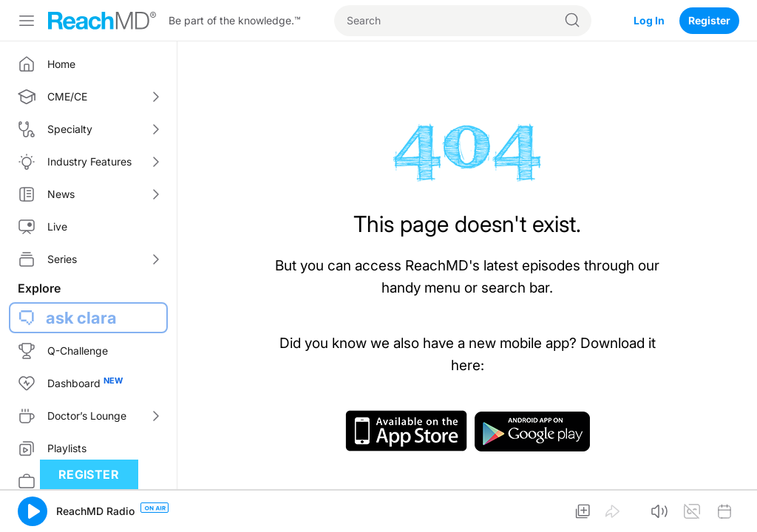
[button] (33, 511)
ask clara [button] (81, 318)
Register (709, 20)
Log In (649, 20)
